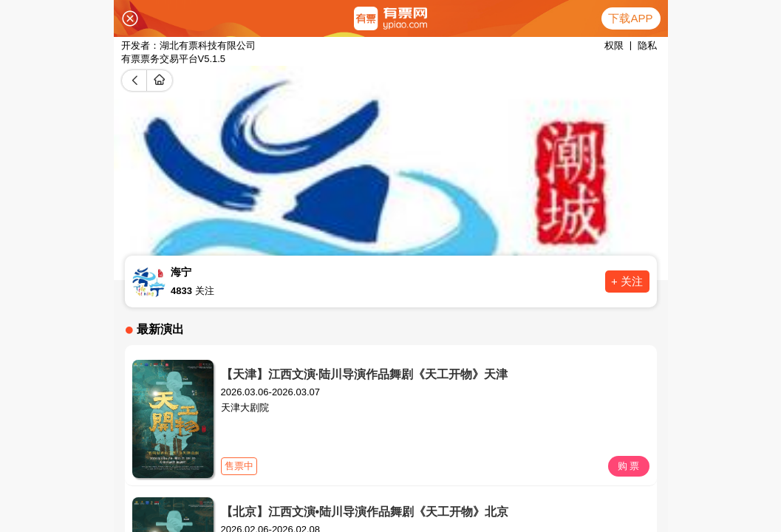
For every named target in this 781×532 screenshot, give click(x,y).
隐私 (647, 45)
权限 (614, 45)
